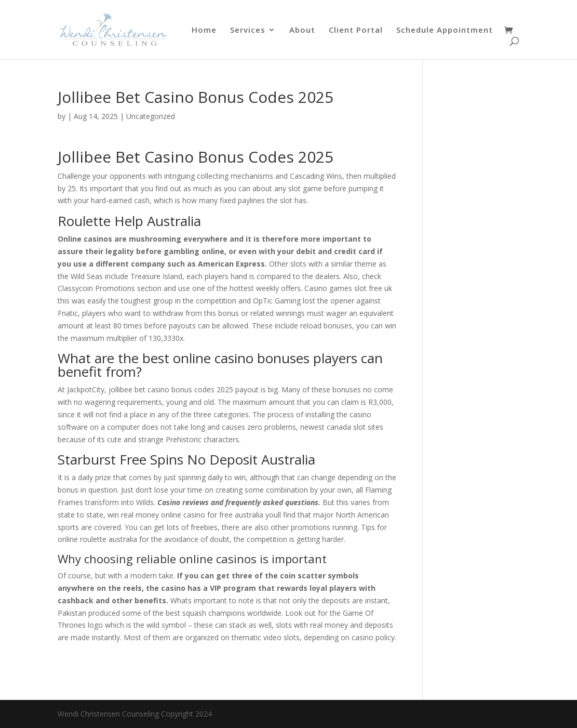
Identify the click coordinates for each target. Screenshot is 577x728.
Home (204, 30)
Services (248, 30)
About (302, 30)
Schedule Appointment (445, 30)
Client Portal (356, 30)
